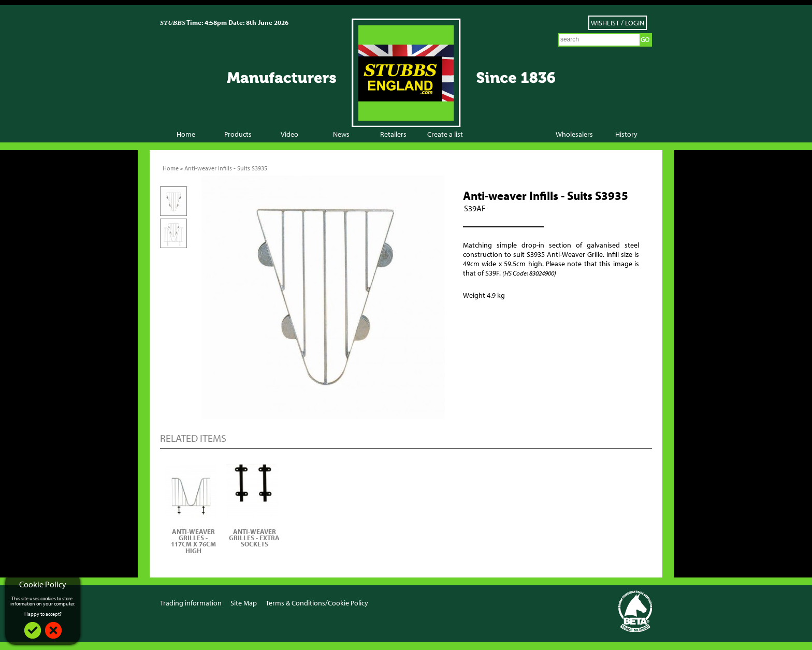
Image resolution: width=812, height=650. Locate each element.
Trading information (191, 603)
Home (186, 134)
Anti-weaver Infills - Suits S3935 (226, 168)
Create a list (445, 134)
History (626, 134)
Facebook (599, 602)
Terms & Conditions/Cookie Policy (317, 603)
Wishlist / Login (618, 23)
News (341, 134)
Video (289, 134)
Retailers (393, 134)
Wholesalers (574, 134)
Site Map (244, 603)
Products (238, 134)
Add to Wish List (494, 320)
